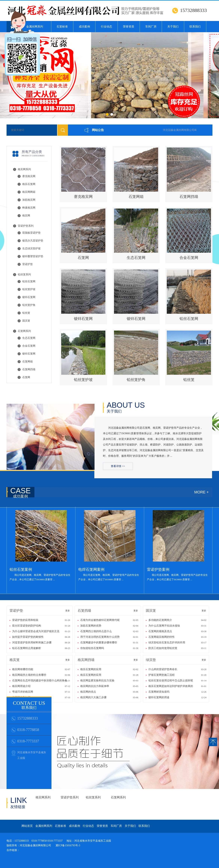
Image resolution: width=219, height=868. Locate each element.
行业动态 (107, 27)
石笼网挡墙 (29, 369)
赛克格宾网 (29, 176)
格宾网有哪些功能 (23, 669)
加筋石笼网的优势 (91, 626)
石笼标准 (62, 27)
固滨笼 (26, 321)
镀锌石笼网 (29, 297)
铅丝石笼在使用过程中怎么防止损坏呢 (171, 681)
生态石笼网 (29, 338)
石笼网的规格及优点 (161, 631)
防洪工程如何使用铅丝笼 (163, 648)
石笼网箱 (28, 362)
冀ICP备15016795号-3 (68, 845)
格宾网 (26, 216)
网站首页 (27, 826)
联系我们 (195, 27)
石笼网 (26, 377)
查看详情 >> (118, 466)
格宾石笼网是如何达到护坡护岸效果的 (171, 686)
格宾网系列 (24, 169)
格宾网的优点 (89, 692)
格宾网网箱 (29, 192)
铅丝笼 (26, 313)
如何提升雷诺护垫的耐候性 (28, 637)
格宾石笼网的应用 (91, 669)
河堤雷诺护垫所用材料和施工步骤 (32, 643)
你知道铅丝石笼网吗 (92, 648)
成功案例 (84, 27)
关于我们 (173, 27)
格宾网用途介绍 (22, 686)
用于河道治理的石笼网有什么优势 (100, 637)
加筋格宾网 (29, 200)
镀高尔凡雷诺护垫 (33, 241)
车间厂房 (151, 27)
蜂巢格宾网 (29, 208)
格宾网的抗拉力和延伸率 (95, 686)
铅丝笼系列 (24, 275)
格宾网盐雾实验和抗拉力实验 (98, 681)
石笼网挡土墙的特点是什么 (96, 631)
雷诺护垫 (28, 264)
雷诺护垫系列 (26, 226)
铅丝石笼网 (29, 281)
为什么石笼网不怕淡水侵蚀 (165, 626)
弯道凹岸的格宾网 (23, 692)
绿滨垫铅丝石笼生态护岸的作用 (167, 643)
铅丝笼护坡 (29, 289)
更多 (68, 611)
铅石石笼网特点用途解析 (27, 648)
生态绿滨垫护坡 (31, 248)
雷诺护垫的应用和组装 (26, 620)
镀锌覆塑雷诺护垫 (33, 256)
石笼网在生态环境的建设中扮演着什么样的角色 (39, 681)
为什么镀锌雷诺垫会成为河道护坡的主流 (36, 631)
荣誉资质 (129, 27)
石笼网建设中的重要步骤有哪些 (99, 643)
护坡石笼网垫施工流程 (162, 675)
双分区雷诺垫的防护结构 (27, 626)
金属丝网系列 (44, 826)
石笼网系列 (24, 331)
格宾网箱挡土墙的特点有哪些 (30, 675)
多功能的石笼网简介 (161, 620)
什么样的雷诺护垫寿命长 (163, 669)
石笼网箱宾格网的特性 (162, 637)
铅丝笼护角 (29, 305)
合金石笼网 (29, 346)
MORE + (201, 492)
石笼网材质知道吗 (159, 692)
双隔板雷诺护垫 (31, 233)
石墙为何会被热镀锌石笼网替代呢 (100, 620)
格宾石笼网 (29, 184)
